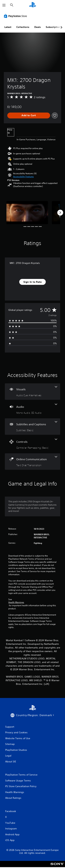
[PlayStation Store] (16, 16)
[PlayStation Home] (33, 5)
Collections (23, 27)
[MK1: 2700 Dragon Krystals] (27, 213)
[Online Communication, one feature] (32, 462)
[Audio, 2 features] (32, 409)
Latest (8, 27)
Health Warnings (16, 602)
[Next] (60, 213)
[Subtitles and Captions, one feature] (32, 427)
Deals (38, 27)
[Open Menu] (4, 5)
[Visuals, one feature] (32, 392)
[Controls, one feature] (32, 444)
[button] (23, 177)
